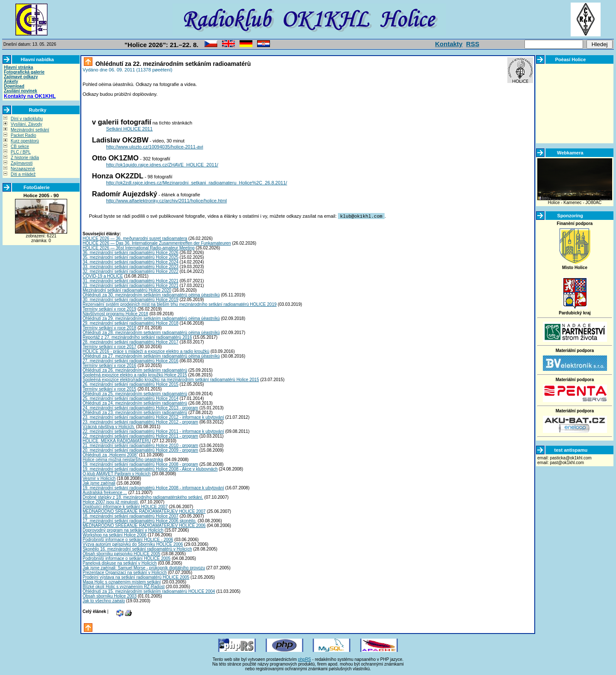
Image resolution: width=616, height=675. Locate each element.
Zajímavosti (22, 163)
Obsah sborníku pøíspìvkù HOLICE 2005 (121, 553)
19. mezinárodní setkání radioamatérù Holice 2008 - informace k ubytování (153, 487)
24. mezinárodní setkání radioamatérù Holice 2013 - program (140, 407)
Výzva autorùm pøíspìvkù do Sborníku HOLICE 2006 (133, 544)
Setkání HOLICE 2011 (129, 129)
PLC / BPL (21, 152)
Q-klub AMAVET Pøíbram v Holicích (117, 473)
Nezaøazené (23, 169)
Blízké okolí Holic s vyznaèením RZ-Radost (124, 586)
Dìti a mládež (23, 174)
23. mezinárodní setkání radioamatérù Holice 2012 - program (140, 422)
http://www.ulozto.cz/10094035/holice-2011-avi (155, 147)
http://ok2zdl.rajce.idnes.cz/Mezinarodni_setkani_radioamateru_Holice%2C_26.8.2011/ (197, 183)
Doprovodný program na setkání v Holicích (123, 530)
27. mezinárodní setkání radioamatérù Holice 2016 (130, 360)
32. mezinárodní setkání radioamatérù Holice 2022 (130, 271)
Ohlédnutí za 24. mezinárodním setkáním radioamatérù (135, 403)
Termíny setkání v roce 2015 (110, 389)
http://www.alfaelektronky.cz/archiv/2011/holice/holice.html (166, 201)
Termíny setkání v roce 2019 (110, 309)
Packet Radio (23, 135)
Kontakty (449, 44)
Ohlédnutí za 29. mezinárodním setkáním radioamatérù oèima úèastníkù (151, 318)
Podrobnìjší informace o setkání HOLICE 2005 (127, 558)
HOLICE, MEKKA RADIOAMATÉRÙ (117, 440)
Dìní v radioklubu (27, 119)
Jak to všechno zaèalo (104, 600)
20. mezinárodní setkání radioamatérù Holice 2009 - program (140, 450)
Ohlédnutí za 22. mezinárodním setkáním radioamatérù (172, 64)
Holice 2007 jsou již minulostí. (111, 502)
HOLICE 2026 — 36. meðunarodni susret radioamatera (135, 238)
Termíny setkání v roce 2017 (110, 346)
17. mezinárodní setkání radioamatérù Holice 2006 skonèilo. (139, 520)
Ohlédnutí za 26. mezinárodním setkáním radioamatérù (135, 370)
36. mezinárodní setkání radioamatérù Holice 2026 (130, 252)
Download (14, 86)
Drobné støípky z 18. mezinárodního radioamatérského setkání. (143, 497)
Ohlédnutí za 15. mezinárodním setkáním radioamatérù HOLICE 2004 (149, 591)
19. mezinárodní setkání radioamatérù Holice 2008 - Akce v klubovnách (150, 469)
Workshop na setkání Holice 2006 (114, 534)
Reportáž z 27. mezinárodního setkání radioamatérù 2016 (137, 337)
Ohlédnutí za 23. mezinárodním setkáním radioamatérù (135, 412)
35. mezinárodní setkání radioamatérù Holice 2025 (130, 257)
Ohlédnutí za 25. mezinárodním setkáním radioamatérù (135, 393)
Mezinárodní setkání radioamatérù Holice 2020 (127, 290)
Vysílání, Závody (27, 124)
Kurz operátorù (25, 141)
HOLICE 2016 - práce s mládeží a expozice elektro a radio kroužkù (146, 351)
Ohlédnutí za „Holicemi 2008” (110, 454)
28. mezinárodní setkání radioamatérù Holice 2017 (130, 342)
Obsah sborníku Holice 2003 (110, 596)
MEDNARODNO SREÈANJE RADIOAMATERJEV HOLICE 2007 (144, 511)
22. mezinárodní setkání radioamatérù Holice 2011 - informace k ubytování (153, 431)
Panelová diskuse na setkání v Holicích (120, 563)
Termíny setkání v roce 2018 (110, 327)
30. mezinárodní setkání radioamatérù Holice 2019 (130, 299)
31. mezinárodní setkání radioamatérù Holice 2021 (130, 280)
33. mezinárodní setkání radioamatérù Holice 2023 (130, 266)
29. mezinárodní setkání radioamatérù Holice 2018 (130, 323)
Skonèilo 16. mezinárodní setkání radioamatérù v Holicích (137, 549)
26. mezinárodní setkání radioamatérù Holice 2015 (130, 384)
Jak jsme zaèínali (99, 483)
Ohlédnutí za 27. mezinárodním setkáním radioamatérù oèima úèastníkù (151, 356)
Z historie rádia (25, 158)
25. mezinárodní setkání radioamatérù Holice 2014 (130, 398)
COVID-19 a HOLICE (103, 276)
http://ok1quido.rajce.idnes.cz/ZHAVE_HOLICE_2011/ (162, 165)
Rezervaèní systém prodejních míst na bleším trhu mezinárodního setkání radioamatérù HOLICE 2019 (180, 304)
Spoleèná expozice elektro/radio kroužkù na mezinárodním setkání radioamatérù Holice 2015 (171, 379)
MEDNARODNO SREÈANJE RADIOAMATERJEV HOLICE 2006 (144, 525)
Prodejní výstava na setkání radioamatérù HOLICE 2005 (136, 577)
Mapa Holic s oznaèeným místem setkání (122, 582)
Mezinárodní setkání (30, 130)
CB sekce (20, 147)
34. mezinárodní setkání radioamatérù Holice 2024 (130, 262)
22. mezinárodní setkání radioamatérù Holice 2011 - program (140, 436)
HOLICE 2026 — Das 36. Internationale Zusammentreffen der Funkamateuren (157, 243)
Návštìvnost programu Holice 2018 (115, 313)
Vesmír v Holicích (99, 478)
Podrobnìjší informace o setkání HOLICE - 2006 (128, 539)
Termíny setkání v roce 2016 (110, 365)
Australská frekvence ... (105, 492)
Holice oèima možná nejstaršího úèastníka (123, 459)
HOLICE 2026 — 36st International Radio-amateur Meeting (139, 247)
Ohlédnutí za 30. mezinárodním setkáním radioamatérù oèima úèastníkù (151, 295)
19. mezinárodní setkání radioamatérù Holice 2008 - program (140, 464)
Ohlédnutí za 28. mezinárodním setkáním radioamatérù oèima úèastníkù (151, 332)
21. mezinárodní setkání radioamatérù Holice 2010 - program (140, 445)
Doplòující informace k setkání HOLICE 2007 (125, 506)
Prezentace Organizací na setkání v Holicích (125, 572)
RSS (473, 44)
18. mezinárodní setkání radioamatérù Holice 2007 (130, 516)
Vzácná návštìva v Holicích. (109, 426)
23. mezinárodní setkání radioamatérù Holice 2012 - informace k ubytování (153, 417)
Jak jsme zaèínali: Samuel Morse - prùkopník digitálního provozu (144, 567)
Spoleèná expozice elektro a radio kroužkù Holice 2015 (135, 375)
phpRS (304, 659)
